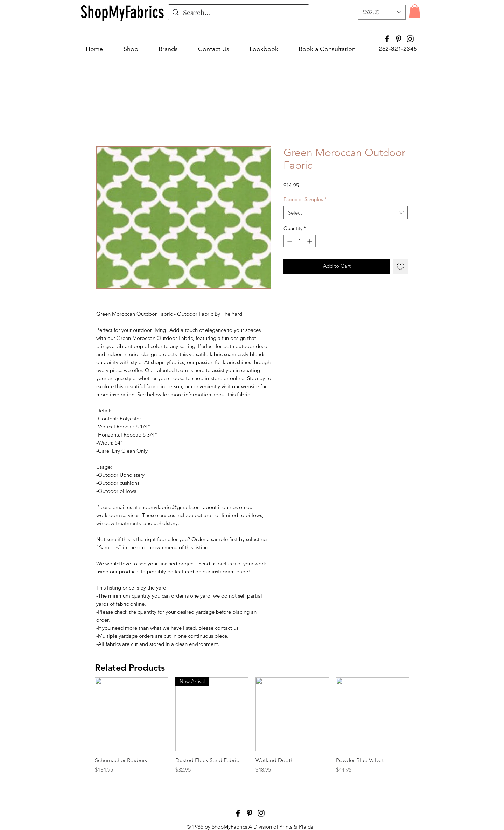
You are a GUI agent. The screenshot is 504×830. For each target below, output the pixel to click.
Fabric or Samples (305, 199)
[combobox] (346, 213)
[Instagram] (410, 39)
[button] (382, 12)
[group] (252, 730)
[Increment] (310, 241)
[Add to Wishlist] (401, 266)
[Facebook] (387, 39)
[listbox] (382, 12)
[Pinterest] (399, 39)
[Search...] (239, 12)
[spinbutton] (300, 241)
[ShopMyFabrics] (122, 12)
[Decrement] (289, 241)
